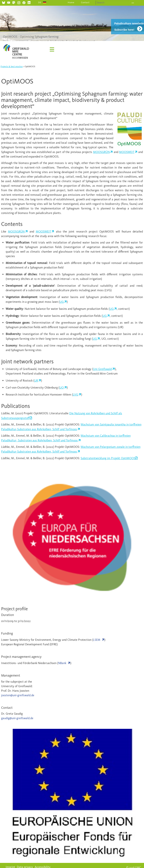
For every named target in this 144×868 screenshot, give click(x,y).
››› (133, 3)
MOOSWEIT (127, 152)
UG (62, 302)
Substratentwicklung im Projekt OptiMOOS (108, 458)
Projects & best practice (12, 66)
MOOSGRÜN (101, 152)
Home (71, 2)
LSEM (97, 640)
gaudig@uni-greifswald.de (17, 718)
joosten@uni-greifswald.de (18, 695)
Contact (85, 2)
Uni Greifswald (102, 369)
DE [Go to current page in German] (40, 2)
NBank (62, 663)
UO (62, 388)
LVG (76, 395)
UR (36, 381)
